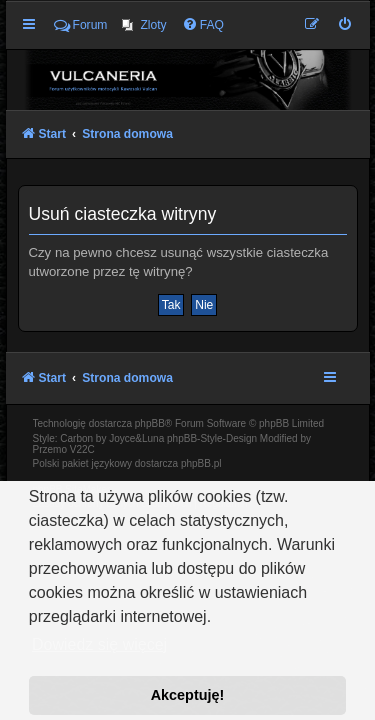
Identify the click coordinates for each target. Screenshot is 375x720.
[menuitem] (144, 25)
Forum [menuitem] (81, 25)
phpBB (150, 423)
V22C (82, 449)
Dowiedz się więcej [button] (99, 644)
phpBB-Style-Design (212, 438)
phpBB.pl (201, 463)
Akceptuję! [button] (188, 695)
